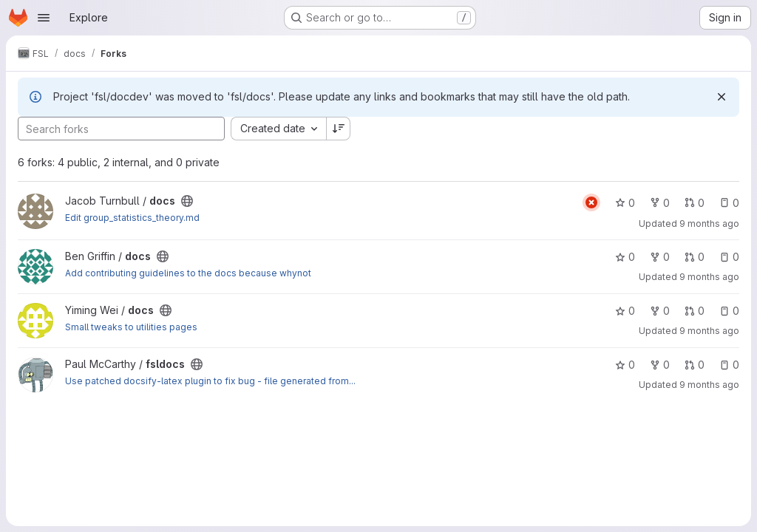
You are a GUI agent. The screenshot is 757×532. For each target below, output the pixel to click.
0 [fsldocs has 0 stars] (625, 365)
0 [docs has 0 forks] (660, 203)
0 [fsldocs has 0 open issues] (729, 365)
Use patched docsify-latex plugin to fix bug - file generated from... (210, 381)
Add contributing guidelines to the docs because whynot (188, 273)
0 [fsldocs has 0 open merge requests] (695, 365)
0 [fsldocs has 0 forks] (660, 365)
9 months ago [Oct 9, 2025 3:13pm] (709, 385)
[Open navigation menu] (44, 18)
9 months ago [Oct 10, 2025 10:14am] (709, 331)
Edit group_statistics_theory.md (132, 218)
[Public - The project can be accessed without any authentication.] (187, 201)
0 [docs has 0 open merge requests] (695, 203)
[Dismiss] (722, 97)
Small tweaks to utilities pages (131, 327)
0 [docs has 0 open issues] (729, 203)
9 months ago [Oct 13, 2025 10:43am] (709, 277)
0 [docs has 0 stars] (625, 203)
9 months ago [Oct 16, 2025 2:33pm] (709, 224)
